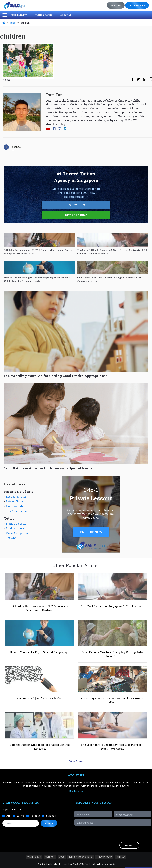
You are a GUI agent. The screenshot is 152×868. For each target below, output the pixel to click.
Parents (35, 816)
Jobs (62, 857)
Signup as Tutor (16, 523)
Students (51, 816)
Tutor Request (137, 5)
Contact (50, 857)
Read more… (76, 791)
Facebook (13, 147)
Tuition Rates (44, 15)
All (8, 816)
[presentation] (126, 834)
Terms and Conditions (81, 857)
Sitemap (121, 857)
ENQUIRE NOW (91, 532)
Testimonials (14, 506)
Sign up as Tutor (76, 215)
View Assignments (19, 533)
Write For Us (34, 857)
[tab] (13, 147)
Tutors (20, 816)
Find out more (15, 528)
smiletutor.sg (98, 120)
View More (76, 761)
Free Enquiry (19, 15)
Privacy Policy (104, 857)
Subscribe (116, 5)
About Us (66, 15)
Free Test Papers (17, 511)
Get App (11, 538)
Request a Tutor (16, 497)
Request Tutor (76, 205)
